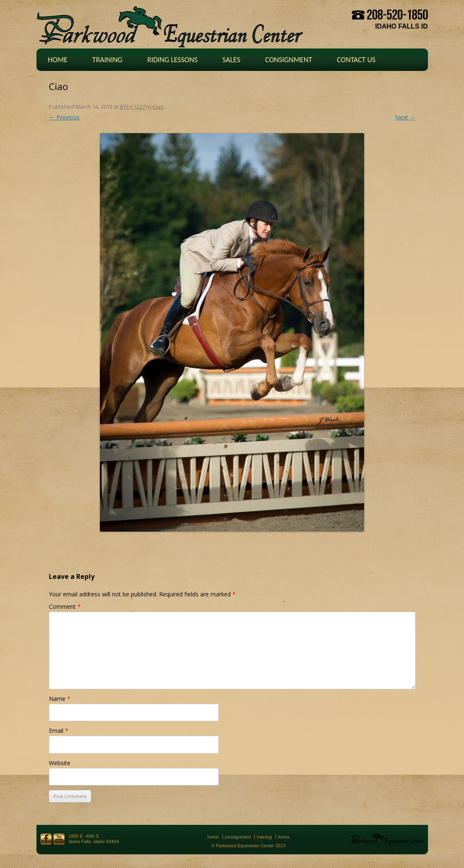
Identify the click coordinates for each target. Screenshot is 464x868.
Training (108, 60)
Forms (284, 837)
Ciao (158, 107)
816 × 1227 (133, 107)
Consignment (289, 60)
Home (58, 60)
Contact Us (356, 60)
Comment (65, 607)
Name (60, 699)
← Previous (64, 117)
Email (59, 731)
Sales (231, 60)
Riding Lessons (172, 60)
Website (60, 763)
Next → (405, 117)
